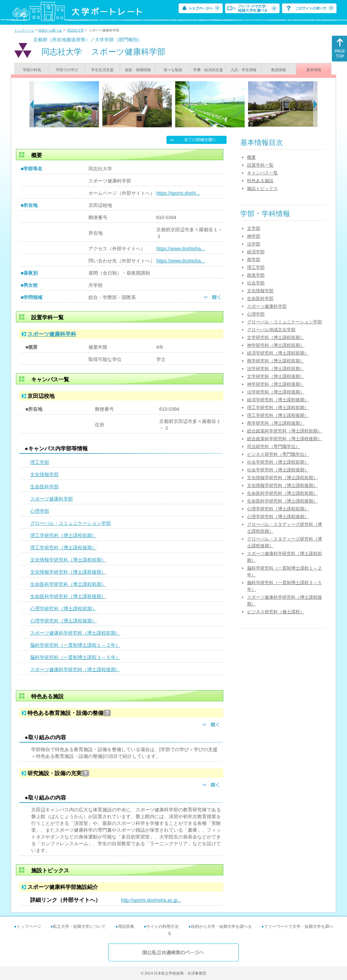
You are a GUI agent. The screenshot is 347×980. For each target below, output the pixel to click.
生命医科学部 (44, 487)
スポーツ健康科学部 (52, 499)
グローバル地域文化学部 (271, 330)
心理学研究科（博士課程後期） (63, 621)
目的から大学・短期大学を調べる (221, 926)
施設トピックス (262, 188)
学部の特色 (32, 70)
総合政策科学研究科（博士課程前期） (284, 431)
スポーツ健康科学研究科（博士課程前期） (75, 633)
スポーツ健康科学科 (52, 334)
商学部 (254, 260)
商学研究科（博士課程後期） (276, 423)
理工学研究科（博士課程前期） (63, 535)
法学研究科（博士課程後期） (276, 392)
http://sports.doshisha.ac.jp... (151, 900)
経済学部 (256, 252)
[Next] (315, 104)
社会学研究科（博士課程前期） (278, 462)
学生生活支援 (102, 70)
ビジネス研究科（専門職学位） (278, 454)
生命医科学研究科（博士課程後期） (68, 596)
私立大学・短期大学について (79, 926)
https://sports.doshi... (178, 193)
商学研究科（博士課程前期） (276, 361)
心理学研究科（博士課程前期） (63, 609)
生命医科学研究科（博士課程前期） (68, 584)
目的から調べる (50, 30)
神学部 (254, 236)
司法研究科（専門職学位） (273, 446)
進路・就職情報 (138, 70)
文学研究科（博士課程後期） (276, 376)
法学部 (254, 244)
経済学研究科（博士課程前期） (278, 353)
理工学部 (40, 462)
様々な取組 (173, 70)
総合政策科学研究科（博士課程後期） (284, 439)
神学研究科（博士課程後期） (276, 384)
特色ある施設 (260, 181)
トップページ (24, 30)
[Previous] (32, 104)
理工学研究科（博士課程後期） (63, 548)
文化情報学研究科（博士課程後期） (68, 572)
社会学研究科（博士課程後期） (278, 470)
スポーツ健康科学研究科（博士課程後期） (75, 669)
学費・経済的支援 (208, 70)
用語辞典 (126, 926)
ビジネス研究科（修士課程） (276, 612)
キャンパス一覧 (262, 173)
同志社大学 (76, 30)
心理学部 (40, 511)
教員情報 (279, 70)
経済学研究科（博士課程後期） (278, 400)
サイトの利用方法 (162, 926)
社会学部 (256, 283)
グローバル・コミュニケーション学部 (70, 523)
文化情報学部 (44, 474)
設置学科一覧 (260, 165)
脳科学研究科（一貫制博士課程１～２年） (75, 645)
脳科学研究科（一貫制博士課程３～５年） (75, 657)
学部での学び (67, 70)
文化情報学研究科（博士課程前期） (68, 560)
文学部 (254, 228)
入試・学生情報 (243, 70)
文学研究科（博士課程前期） (276, 337)
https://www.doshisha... (180, 249)
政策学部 (256, 275)
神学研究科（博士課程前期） (276, 345)
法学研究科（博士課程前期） (276, 369)
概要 (251, 157)
